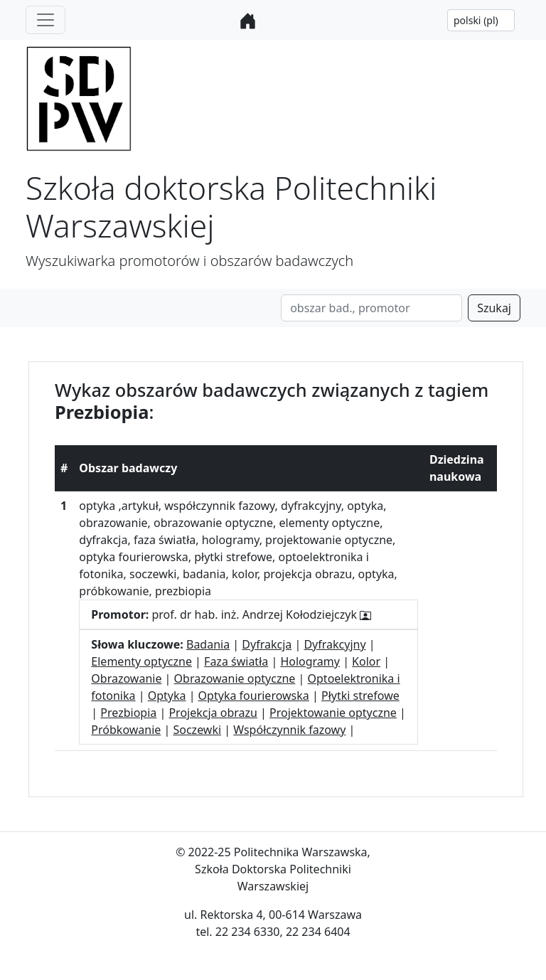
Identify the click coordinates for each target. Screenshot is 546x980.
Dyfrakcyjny (334, 644)
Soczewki (197, 730)
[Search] (371, 308)
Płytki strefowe (360, 696)
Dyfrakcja (267, 644)
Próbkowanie (126, 730)
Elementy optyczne (141, 661)
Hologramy (310, 661)
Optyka (167, 696)
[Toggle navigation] (45, 20)
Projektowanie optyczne (333, 713)
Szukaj (494, 308)
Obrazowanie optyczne (235, 678)
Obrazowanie (126, 678)
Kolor (366, 661)
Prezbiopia (128, 713)
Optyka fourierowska (254, 696)
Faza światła (236, 661)
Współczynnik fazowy (289, 730)
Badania (208, 644)
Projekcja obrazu (213, 713)
